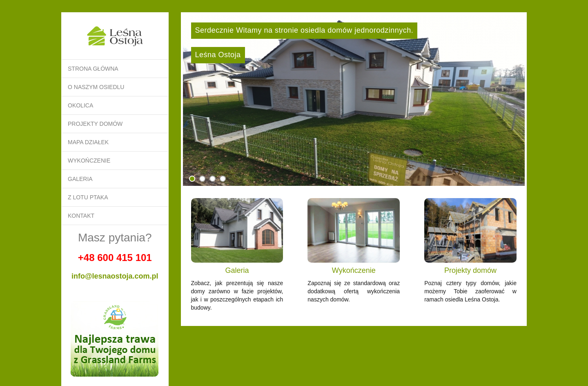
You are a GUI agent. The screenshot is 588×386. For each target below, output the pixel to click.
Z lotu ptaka (88, 197)
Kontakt (81, 216)
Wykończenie (89, 161)
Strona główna (93, 69)
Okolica (80, 105)
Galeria (80, 179)
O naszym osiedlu (96, 87)
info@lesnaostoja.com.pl (115, 276)
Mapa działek (88, 142)
